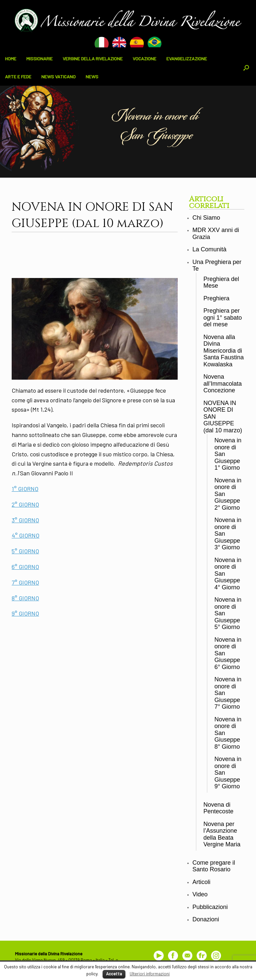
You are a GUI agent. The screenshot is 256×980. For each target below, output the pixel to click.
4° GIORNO (25, 535)
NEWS (92, 76)
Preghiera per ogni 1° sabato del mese (222, 317)
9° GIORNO (25, 613)
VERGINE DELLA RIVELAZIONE (93, 58)
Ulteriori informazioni (150, 974)
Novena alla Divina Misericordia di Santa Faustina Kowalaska (223, 351)
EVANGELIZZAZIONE (187, 58)
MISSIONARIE (39, 58)
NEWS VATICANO (58, 76)
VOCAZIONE (144, 58)
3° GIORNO (25, 520)
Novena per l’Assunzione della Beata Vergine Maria (222, 834)
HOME (11, 58)
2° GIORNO (25, 504)
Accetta (114, 974)
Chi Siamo (206, 218)
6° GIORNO (25, 567)
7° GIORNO (25, 582)
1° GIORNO (25, 489)
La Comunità (209, 249)
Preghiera (216, 298)
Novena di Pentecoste (218, 808)
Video (200, 894)
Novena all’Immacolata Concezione (222, 383)
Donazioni (206, 919)
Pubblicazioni (210, 907)
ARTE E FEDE (18, 76)
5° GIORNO (25, 551)
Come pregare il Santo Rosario (214, 866)
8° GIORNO (25, 598)
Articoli (201, 882)
